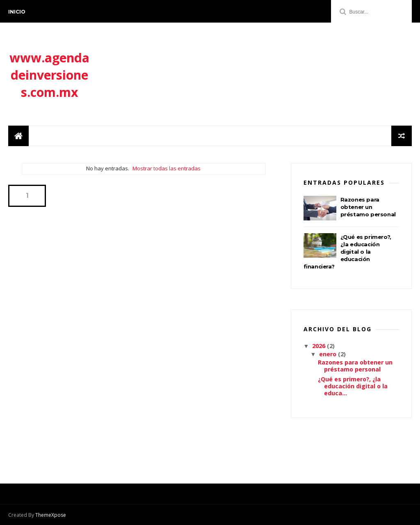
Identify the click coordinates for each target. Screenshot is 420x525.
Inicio (17, 12)
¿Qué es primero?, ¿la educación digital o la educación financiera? (347, 252)
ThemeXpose (51, 515)
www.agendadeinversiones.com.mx (49, 75)
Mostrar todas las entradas (167, 168)
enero (329, 354)
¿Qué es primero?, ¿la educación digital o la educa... (353, 386)
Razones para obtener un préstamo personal (368, 207)
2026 (320, 346)
